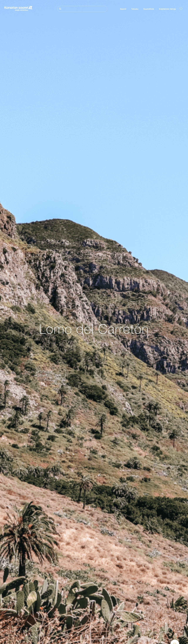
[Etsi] (82, 9)
